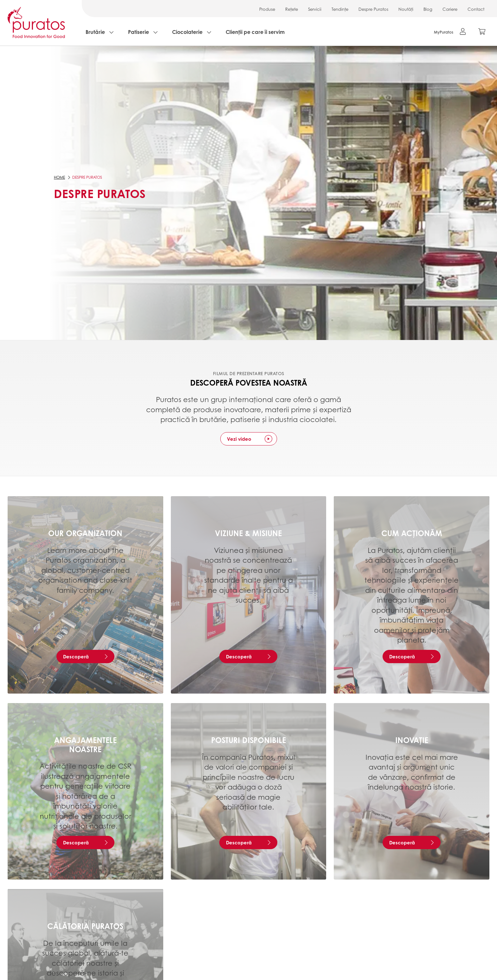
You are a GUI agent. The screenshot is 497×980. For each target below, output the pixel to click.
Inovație (412, 740)
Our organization (85, 533)
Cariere (450, 9)
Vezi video (239, 439)
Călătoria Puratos (85, 926)
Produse (267, 9)
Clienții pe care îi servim (255, 32)
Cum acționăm (412, 533)
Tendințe (340, 9)
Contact (476, 9)
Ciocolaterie (187, 32)
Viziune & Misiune (248, 533)
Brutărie (95, 32)
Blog (428, 9)
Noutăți (406, 9)
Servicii (315, 9)
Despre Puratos (373, 9)
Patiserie (139, 32)
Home (59, 177)
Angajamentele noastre (85, 744)
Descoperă (76, 657)
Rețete (292, 9)
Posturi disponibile (248, 740)
